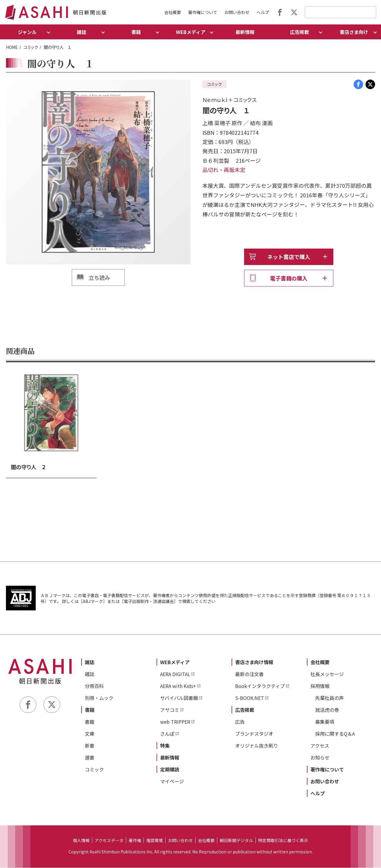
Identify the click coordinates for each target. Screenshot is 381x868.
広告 (240, 722)
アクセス (320, 746)
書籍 (90, 710)
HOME (12, 47)
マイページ (172, 782)
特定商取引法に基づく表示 (283, 841)
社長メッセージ (327, 674)
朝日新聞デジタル (236, 841)
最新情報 (245, 32)
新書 (90, 746)
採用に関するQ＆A (335, 734)
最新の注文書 (249, 674)
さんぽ (167, 734)
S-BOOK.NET (250, 698)
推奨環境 (154, 841)
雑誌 (90, 662)
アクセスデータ (109, 841)
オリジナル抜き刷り (257, 746)
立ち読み (99, 278)
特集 (165, 746)
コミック (31, 47)
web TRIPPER (175, 722)
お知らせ (320, 758)
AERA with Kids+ (178, 686)
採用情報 (320, 686)
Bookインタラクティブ (260, 686)
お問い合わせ (237, 12)
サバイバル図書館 (179, 698)
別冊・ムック (99, 698)
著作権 (135, 841)
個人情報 (81, 841)
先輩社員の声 (330, 698)
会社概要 (173, 12)
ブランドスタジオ (254, 734)
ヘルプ (263, 12)
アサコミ (170, 710)
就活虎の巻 (327, 710)
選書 (90, 758)
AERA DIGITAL (175, 674)
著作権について (203, 12)
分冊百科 (94, 686)
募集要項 (325, 722)
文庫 (90, 734)
